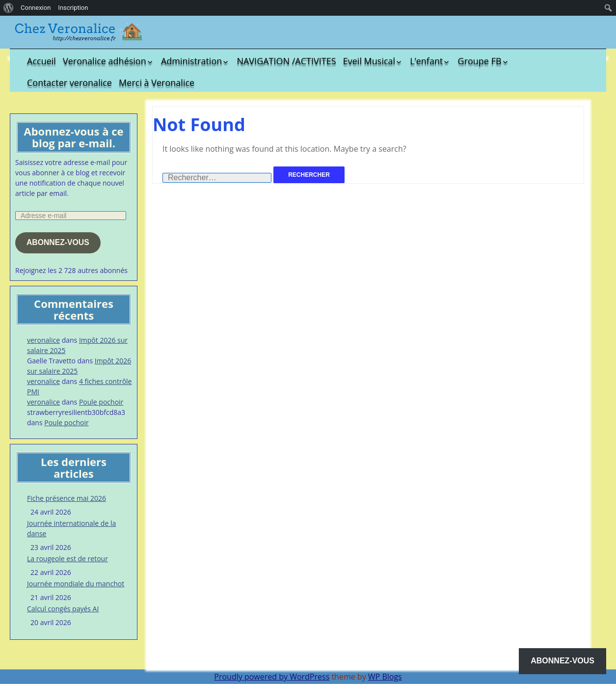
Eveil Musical (369, 61)
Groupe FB (480, 61)
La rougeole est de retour (67, 559)
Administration (191, 61)
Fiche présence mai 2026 (67, 498)
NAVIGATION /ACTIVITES (286, 61)
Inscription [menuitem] (73, 8)
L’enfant (426, 61)
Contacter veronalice (69, 82)
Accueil (41, 61)
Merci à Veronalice (157, 82)
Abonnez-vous (58, 242)
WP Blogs (385, 677)
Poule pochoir (101, 402)
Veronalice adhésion (105, 61)
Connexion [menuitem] (36, 8)
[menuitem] (9, 8)
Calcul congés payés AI (63, 609)
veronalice (43, 340)
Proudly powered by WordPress (272, 677)
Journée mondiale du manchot (76, 584)
